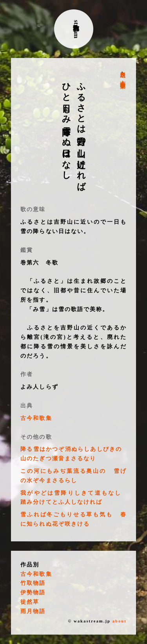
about (120, 621)
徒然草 (30, 602)
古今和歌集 (122, 78)
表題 (122, 68)
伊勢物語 (33, 592)
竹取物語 (33, 583)
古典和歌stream (76, 29)
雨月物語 (33, 611)
